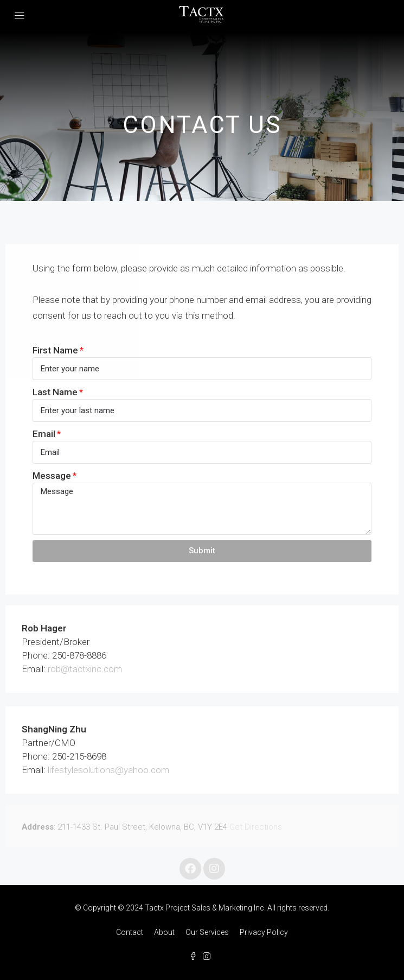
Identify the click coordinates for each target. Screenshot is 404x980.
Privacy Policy (264, 932)
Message (52, 476)
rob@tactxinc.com (85, 669)
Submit (202, 551)
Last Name (55, 392)
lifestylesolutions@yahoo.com (108, 770)
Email (44, 434)
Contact (130, 932)
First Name (55, 350)
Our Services (207, 932)
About (164, 932)
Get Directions (256, 827)
